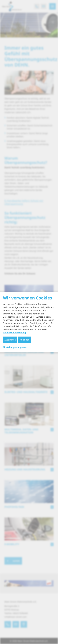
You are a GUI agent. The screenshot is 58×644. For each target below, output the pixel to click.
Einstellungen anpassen (15, 347)
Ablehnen (25, 340)
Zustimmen (10, 340)
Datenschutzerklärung (14, 332)
